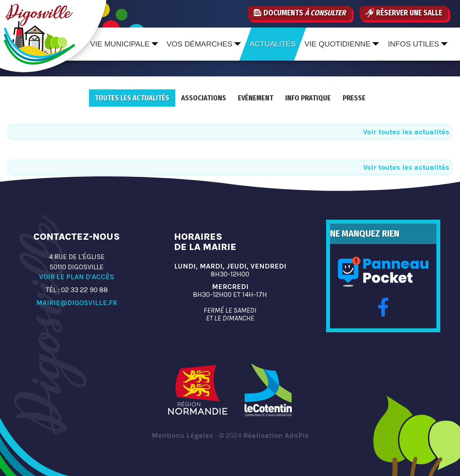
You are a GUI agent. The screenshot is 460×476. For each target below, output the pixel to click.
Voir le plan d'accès (77, 277)
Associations (204, 98)
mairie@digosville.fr (77, 303)
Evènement (256, 98)
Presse (354, 98)
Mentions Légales (182, 435)
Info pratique (308, 98)
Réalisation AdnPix (276, 435)
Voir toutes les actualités (406, 132)
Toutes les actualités (132, 98)
